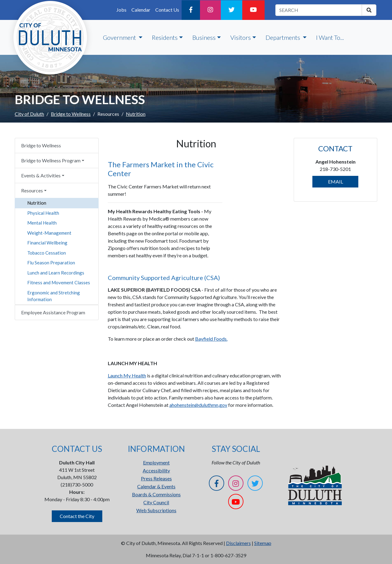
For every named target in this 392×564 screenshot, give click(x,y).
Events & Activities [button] (41, 175)
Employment (156, 462)
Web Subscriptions (156, 510)
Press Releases (156, 478)
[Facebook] (191, 10)
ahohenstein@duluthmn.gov (198, 405)
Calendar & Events (156, 486)
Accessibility (156, 470)
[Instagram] (210, 10)
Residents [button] (165, 37)
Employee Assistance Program (53, 312)
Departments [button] (283, 37)
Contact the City (77, 516)
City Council (156, 502)
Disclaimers (238, 543)
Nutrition (37, 203)
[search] (369, 10)
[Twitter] (232, 10)
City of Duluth (29, 114)
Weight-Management (49, 233)
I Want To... (330, 37)
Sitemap (263, 543)
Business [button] (204, 37)
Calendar (141, 10)
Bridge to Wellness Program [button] (51, 160)
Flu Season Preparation (51, 263)
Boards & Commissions (156, 494)
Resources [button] (32, 190)
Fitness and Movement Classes (59, 282)
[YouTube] (253, 10)
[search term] (319, 10)
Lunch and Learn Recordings (56, 273)
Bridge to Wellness (71, 114)
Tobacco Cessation (47, 253)
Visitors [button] (241, 37)
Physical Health (43, 213)
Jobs (121, 10)
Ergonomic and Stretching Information (54, 296)
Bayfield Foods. (211, 339)
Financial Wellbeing (47, 243)
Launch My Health (127, 375)
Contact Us (167, 10)
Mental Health (42, 223)
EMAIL (335, 182)
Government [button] (120, 37)
